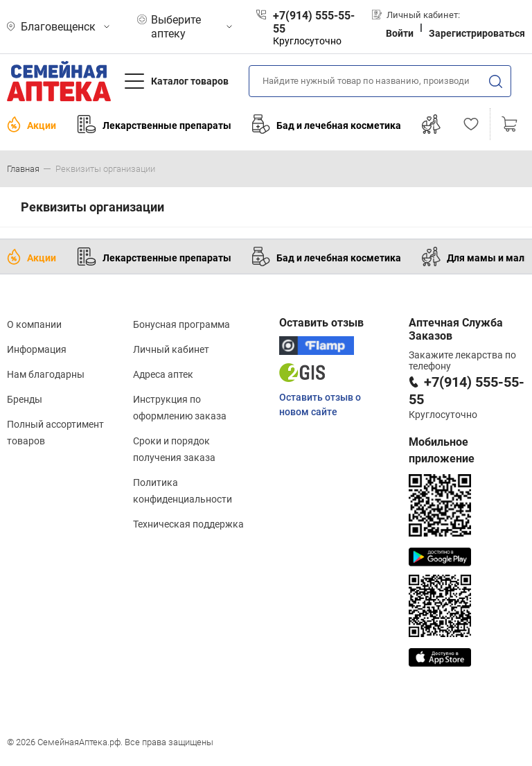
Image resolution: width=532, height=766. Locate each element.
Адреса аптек (163, 374)
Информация (37, 349)
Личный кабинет (171, 349)
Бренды (25, 399)
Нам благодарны (46, 374)
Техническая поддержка (188, 524)
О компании (34, 324)
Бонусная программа (181, 324)
